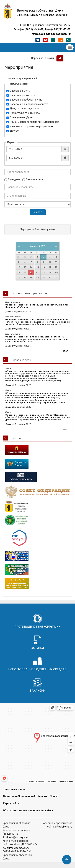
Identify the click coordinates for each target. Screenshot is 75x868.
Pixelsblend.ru (64, 827)
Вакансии (37, 691)
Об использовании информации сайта (28, 811)
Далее (65, 351)
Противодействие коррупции (37, 627)
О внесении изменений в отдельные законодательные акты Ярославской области (37, 306)
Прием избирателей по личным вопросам (33, 122)
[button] (67, 860)
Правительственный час (23, 113)
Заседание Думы (18, 91)
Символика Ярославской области (25, 796)
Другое (13, 131)
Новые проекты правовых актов (32, 293)
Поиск (54, 796)
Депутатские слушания (23, 109)
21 (31, 272)
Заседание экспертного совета (27, 104)
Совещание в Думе (20, 117)
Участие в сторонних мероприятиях (30, 126)
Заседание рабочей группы (24, 100)
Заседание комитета (21, 95)
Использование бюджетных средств (37, 669)
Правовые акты (21, 360)
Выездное (12, 179)
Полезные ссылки (14, 789)
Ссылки (16, 438)
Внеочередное (33, 179)
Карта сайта (11, 803)
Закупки (37, 648)
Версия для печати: (44, 58)
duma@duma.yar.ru (17, 837)
